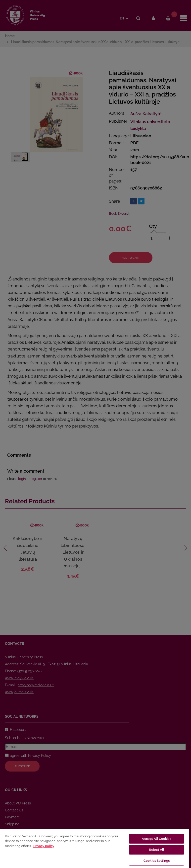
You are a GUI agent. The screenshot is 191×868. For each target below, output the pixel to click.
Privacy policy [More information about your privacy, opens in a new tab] (44, 846)
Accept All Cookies (156, 839)
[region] (95, 848)
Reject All (157, 850)
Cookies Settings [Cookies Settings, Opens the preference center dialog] (157, 861)
